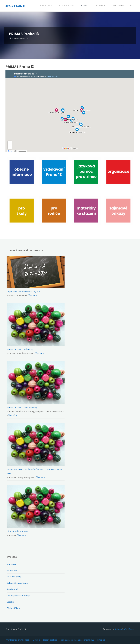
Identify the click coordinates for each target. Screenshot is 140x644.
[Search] (131, 6)
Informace (11, 564)
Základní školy (13, 608)
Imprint (101, 640)
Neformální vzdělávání (17, 583)
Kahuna (118, 629)
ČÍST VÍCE (32, 295)
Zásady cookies (50, 640)
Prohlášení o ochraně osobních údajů (77, 640)
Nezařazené (12, 589)
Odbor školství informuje (18, 596)
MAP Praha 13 (13, 570)
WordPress (129, 629)
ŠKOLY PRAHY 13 (15, 6)
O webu (36, 640)
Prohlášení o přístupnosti (17, 640)
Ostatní (10, 602)
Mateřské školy (14, 577)
